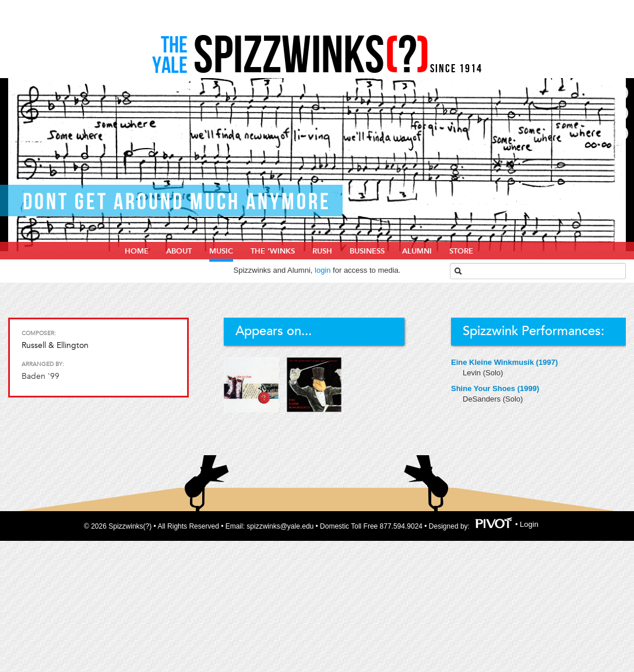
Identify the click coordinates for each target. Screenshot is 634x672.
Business (367, 251)
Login (529, 525)
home (137, 251)
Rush (322, 251)
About (179, 251)
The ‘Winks (273, 251)
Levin (473, 373)
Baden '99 (40, 376)
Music (221, 251)
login (323, 270)
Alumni (417, 251)
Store (461, 251)
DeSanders (483, 399)
